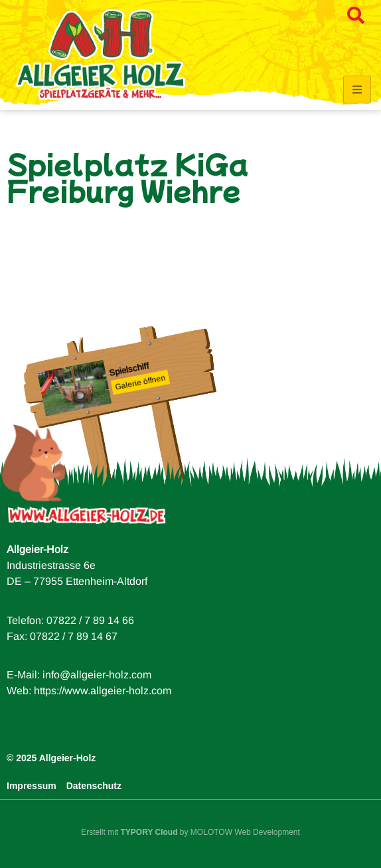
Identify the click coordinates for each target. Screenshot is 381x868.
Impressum (32, 786)
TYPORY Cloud (149, 832)
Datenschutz (94, 786)
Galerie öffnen (141, 383)
